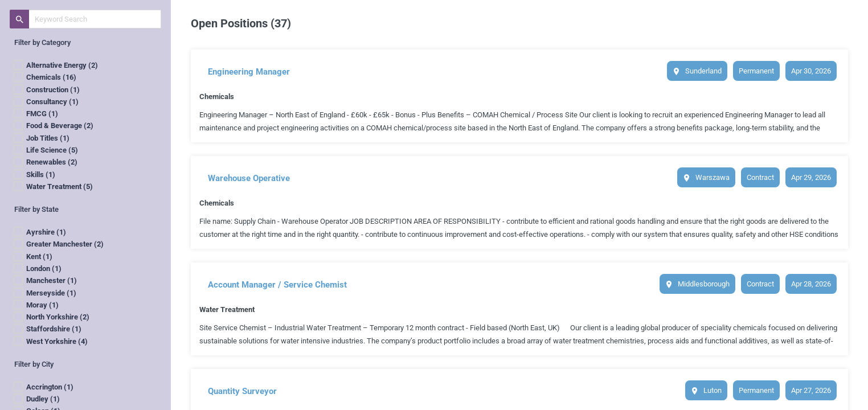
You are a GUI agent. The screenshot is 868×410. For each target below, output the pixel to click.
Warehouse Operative (249, 178)
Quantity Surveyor (242, 391)
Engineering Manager (249, 72)
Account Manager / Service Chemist (277, 285)
